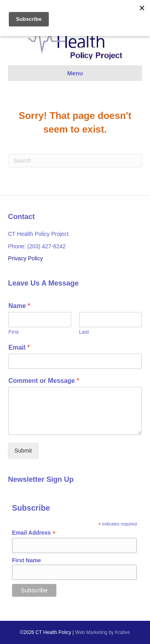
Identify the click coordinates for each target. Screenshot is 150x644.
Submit (23, 451)
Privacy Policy (25, 258)
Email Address (34, 533)
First (13, 332)
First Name (26, 560)
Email (19, 347)
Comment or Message (44, 381)
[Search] (75, 161)
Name (19, 306)
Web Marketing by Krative (103, 632)
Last (84, 332)
